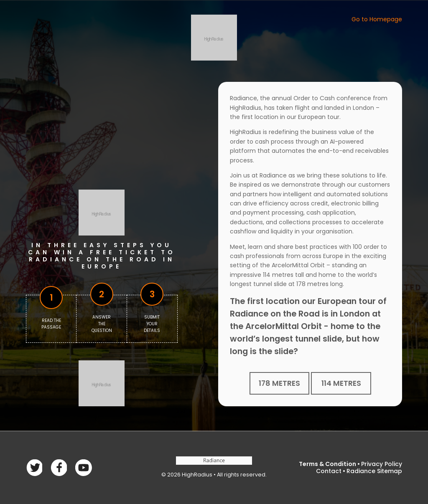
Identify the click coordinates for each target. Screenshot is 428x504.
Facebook (34, 467)
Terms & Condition (327, 464)
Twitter (59, 467)
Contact (329, 471)
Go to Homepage (377, 19)
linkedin (83, 467)
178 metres (279, 383)
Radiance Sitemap (374, 471)
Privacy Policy (382, 464)
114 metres (341, 383)
